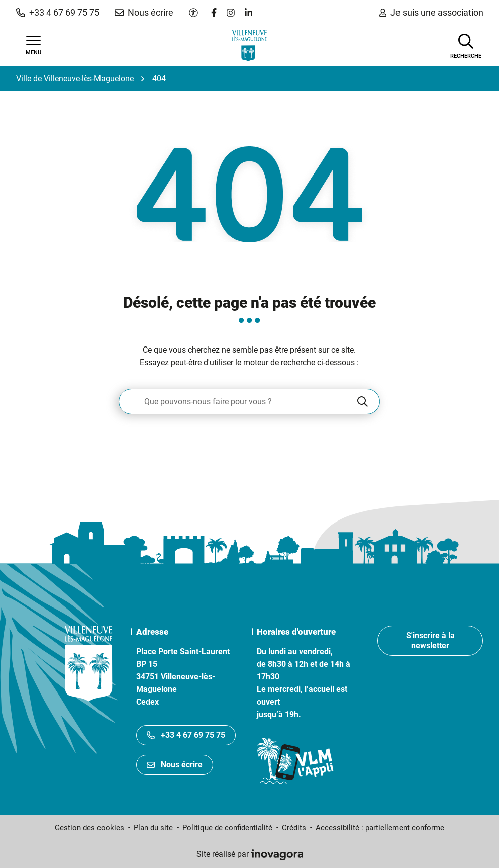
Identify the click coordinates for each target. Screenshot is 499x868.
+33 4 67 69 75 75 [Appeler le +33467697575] (186, 735)
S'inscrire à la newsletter (430, 640)
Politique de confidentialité (227, 828)
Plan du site (153, 828)
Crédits (294, 828)
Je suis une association (431, 12)
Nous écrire (175, 765)
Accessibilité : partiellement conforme (380, 828)
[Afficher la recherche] (466, 45)
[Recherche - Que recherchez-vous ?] (237, 402)
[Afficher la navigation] (34, 46)
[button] (58, 13)
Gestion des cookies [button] (89, 828)
